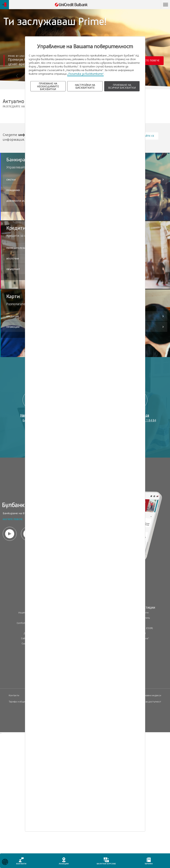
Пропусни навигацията (143, 5)
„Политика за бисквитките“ (85, 74)
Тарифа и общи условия (22, 702)
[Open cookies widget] (5, 862)
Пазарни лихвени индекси (147, 695)
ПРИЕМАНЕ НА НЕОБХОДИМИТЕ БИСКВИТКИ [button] (48, 86)
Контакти (14, 695)
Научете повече (151, 62)
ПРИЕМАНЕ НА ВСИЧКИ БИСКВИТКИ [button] (122, 86)
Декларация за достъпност (146, 702)
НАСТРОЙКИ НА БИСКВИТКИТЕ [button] (85, 86)
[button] (165, 5)
